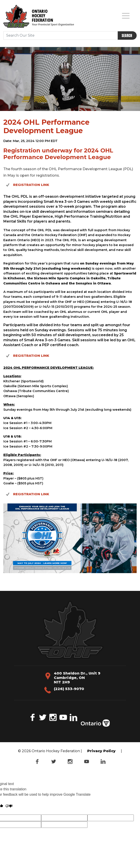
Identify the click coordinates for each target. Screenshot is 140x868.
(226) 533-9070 (69, 689)
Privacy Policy (101, 751)
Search (127, 36)
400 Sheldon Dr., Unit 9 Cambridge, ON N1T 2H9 (77, 678)
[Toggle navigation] (126, 16)
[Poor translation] (9, 806)
